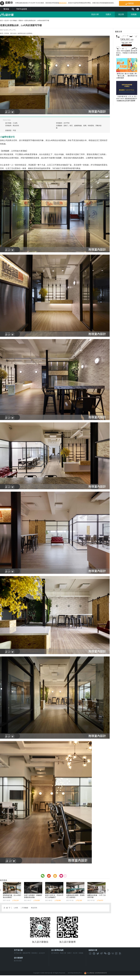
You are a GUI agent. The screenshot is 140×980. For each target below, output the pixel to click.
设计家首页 (55, 953)
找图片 (108, 14)
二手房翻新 (24, 908)
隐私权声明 (27, 953)
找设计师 (95, 14)
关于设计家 (18, 950)
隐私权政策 (63, 3)
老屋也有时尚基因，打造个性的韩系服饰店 (54, 896)
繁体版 (6, 9)
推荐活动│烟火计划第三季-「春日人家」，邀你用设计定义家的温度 (127, 76)
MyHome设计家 (7, 15)
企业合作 (42, 953)
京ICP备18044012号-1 (75, 973)
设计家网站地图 (57, 950)
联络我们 (35, 953)
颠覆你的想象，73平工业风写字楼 (12, 896)
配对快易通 (18, 961)
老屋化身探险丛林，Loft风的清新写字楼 (37, 21)
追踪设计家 (93, 950)
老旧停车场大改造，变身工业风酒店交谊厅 (33, 896)
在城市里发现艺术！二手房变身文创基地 (75, 896)
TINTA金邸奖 (22, 9)
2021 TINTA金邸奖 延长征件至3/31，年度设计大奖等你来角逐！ (127, 53)
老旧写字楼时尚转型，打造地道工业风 (96, 896)
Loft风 (16, 908)
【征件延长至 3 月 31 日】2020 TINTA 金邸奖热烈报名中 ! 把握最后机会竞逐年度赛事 (127, 99)
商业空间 (34, 908)
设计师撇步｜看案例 (16, 21)
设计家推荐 (18, 958)
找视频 (134, 14)
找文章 (121, 14)
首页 (1, 21)
